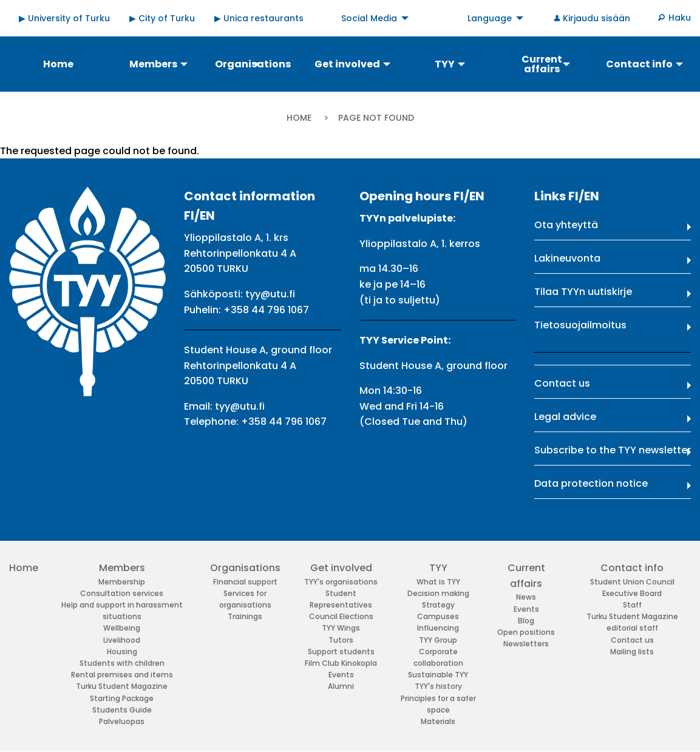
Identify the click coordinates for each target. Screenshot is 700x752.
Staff (632, 605)
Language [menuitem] (490, 18)
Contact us (562, 383)
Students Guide (122, 710)
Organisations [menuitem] (253, 64)
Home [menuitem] (58, 64)
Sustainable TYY (438, 675)
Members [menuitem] (153, 64)
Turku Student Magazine (122, 686)
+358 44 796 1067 (266, 310)
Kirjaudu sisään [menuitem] (596, 18)
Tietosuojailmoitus (580, 325)
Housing (122, 652)
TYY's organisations (341, 582)
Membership (122, 582)
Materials (438, 721)
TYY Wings (341, 628)
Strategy (438, 605)
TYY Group (438, 640)
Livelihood (122, 640)
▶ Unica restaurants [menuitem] (259, 18)
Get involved (341, 568)
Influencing (438, 628)
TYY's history (438, 686)
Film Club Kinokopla (341, 663)
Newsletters (526, 644)
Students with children (122, 663)
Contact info (632, 568)
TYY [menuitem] (445, 64)
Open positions (526, 632)
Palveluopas (122, 721)
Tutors (341, 640)
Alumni (341, 686)
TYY (438, 568)
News (526, 597)
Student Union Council (632, 582)
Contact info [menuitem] (639, 64)
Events (341, 675)
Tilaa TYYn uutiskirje (583, 292)
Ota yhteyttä (566, 225)
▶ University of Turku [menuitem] (64, 18)
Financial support (245, 582)
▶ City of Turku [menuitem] (162, 18)
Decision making (438, 593)
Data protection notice (591, 483)
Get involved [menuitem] (347, 64)
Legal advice (565, 417)
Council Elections (341, 616)
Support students (341, 652)
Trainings (245, 616)
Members (122, 568)
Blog (526, 621)
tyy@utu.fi (270, 294)
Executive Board (632, 593)
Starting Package (122, 698)
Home (299, 118)
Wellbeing (122, 628)
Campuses (438, 616)
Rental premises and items (122, 675)
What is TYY (438, 582)
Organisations (245, 568)
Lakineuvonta (567, 258)
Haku (680, 18)
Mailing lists (632, 652)
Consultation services (122, 593)
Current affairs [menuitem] (542, 64)
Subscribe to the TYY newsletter (613, 450)
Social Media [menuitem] (369, 18)
